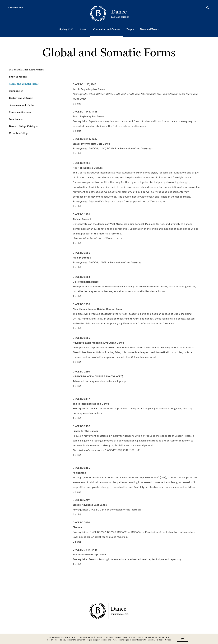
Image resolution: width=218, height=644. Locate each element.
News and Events (149, 29)
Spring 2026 (66, 29)
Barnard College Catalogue (24, 126)
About (83, 29)
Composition (16, 91)
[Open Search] (208, 8)
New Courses (16, 119)
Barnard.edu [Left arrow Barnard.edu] (15, 8)
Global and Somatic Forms (24, 84)
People (130, 29)
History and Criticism (21, 98)
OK (183, 639)
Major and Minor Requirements (27, 69)
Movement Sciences (20, 112)
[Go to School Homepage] (110, 14)
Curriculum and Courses (107, 29)
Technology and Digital (22, 105)
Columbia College (19, 133)
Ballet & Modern (18, 77)
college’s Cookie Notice (161, 640)
